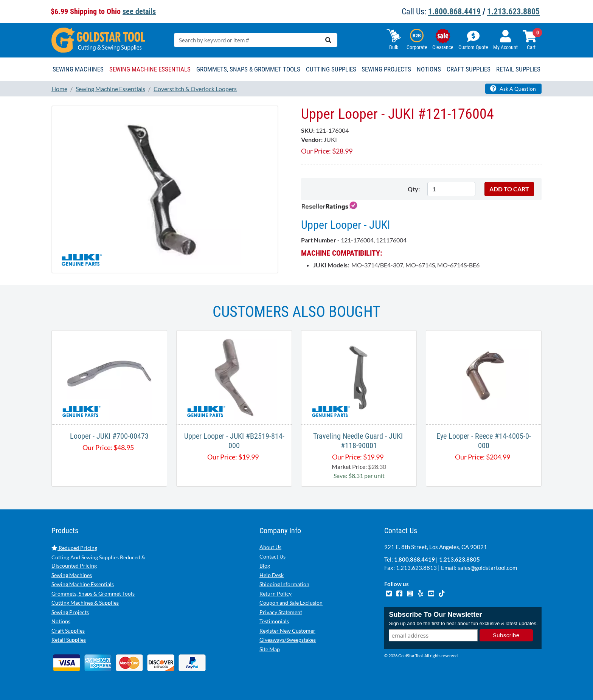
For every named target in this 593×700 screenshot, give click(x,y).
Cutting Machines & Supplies (85, 603)
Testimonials (274, 621)
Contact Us (272, 556)
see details (139, 11)
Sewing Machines (72, 575)
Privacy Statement (281, 612)
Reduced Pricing (74, 548)
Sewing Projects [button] (386, 69)
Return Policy (276, 594)
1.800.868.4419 (454, 12)
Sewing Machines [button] (78, 69)
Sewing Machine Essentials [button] (150, 69)
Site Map (270, 649)
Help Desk (272, 575)
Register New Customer (287, 631)
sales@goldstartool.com (487, 568)
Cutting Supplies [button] (331, 69)
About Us (270, 547)
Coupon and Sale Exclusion (291, 603)
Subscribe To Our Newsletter (435, 615)
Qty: (414, 189)
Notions (61, 621)
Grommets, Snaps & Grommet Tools (93, 594)
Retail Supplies (69, 640)
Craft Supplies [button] (469, 69)
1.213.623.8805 (513, 12)
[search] (328, 40)
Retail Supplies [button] (518, 69)
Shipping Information (284, 584)
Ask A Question (513, 88)
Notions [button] (429, 69)
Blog (265, 566)
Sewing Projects (70, 612)
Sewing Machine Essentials (83, 584)
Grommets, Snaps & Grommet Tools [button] (248, 69)
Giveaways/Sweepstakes (288, 640)
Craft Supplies (68, 631)
